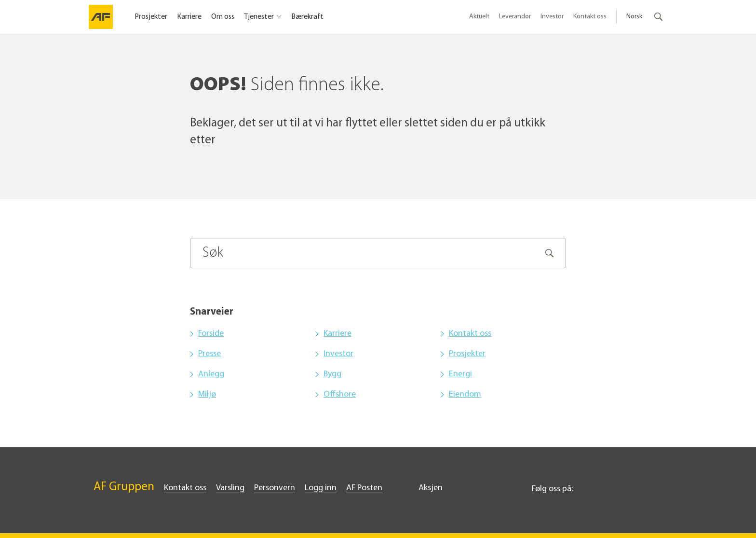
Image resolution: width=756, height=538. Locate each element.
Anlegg (211, 374)
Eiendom (465, 394)
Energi (460, 374)
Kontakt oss (590, 17)
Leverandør (515, 17)
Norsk (634, 17)
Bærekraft (307, 17)
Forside (211, 334)
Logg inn (321, 488)
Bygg (332, 374)
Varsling (230, 488)
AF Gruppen (124, 487)
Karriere (189, 17)
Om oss (223, 17)
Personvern (275, 488)
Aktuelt (479, 17)
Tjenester (259, 17)
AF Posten (364, 488)
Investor (552, 17)
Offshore (340, 394)
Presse (209, 354)
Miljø (207, 394)
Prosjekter (151, 17)
